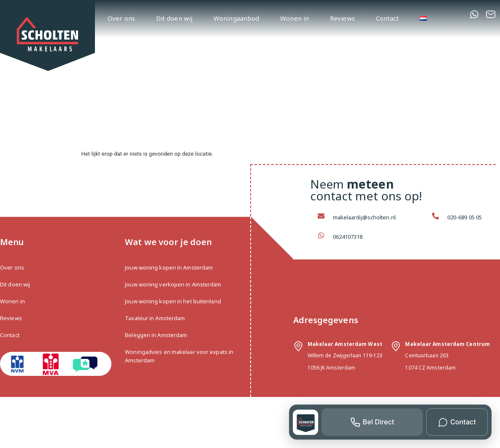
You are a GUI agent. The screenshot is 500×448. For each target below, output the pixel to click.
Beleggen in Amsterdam (156, 335)
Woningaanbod (236, 18)
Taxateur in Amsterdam (155, 318)
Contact (388, 18)
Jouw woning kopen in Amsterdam (169, 267)
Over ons (121, 18)
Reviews (342, 18)
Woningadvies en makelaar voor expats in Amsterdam (179, 356)
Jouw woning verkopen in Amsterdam (173, 284)
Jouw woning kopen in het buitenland (173, 301)
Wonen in (295, 18)
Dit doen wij (174, 18)
